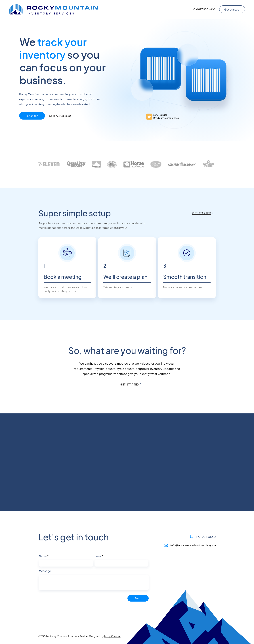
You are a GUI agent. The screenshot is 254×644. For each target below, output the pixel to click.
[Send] (138, 598)
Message (45, 571)
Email (98, 556)
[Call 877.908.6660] (204, 9)
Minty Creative (112, 636)
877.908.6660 (206, 537)
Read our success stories (166, 118)
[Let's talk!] (32, 116)
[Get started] (232, 9)
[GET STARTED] (203, 213)
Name (43, 556)
